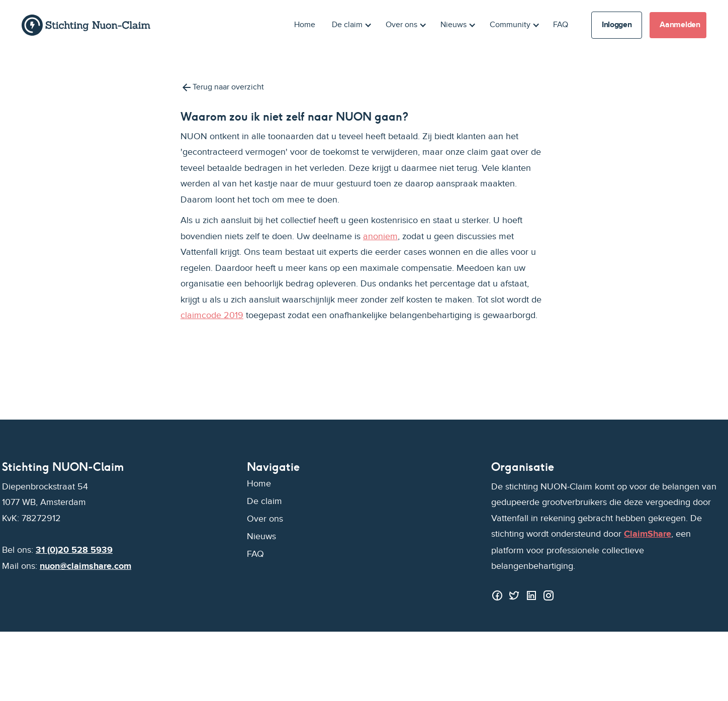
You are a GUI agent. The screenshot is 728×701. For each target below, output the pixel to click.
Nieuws (261, 536)
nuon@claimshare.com (85, 566)
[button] (350, 25)
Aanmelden (680, 25)
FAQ (561, 25)
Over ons (265, 519)
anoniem (380, 236)
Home (305, 25)
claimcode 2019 (212, 315)
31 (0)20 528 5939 (74, 550)
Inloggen (617, 25)
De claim (264, 501)
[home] (86, 25)
